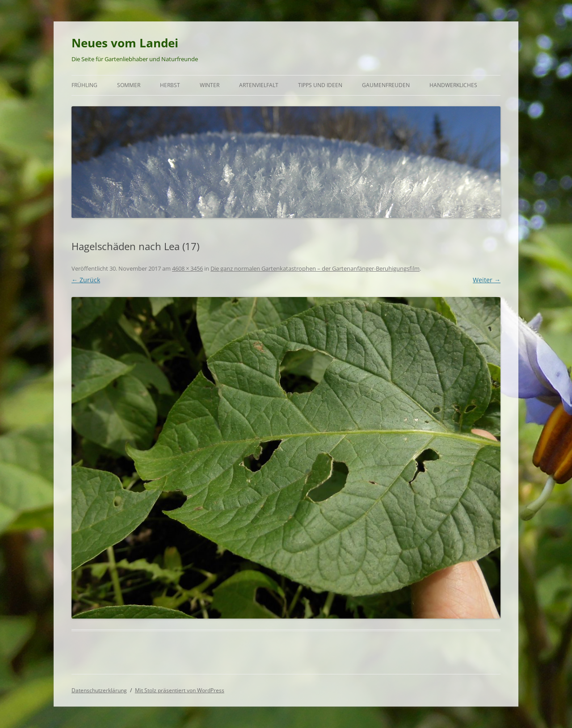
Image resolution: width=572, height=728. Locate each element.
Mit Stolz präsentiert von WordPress (180, 690)
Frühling (84, 85)
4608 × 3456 (187, 268)
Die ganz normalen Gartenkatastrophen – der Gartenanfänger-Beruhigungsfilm (315, 268)
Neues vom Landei (125, 43)
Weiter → (487, 280)
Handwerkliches (453, 85)
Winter (210, 85)
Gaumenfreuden (386, 85)
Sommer (129, 85)
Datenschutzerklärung (99, 690)
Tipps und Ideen (320, 85)
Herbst (170, 85)
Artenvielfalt (259, 85)
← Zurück (86, 280)
